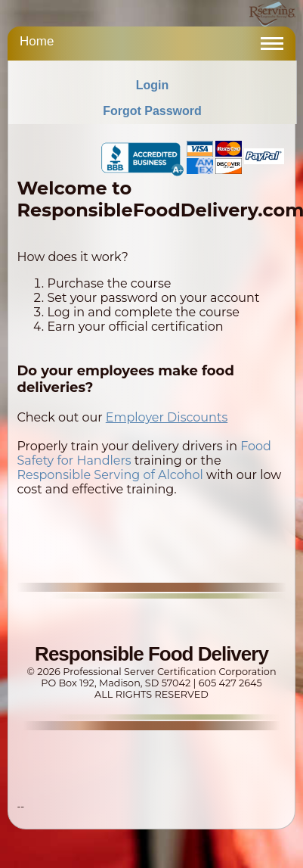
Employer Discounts (167, 417)
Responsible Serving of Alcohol (110, 475)
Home (37, 41)
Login (153, 85)
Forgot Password (152, 111)
